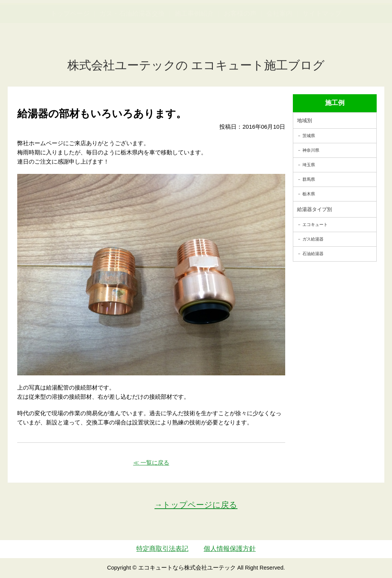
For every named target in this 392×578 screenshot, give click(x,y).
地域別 (305, 120)
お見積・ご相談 (362, 21)
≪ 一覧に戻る (151, 463)
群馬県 (309, 179)
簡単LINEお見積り (312, 21)
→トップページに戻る (196, 505)
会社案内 (279, 51)
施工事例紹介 (194, 51)
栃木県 (309, 194)
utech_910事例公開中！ (141, 27)
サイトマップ (322, 51)
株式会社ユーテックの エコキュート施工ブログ (196, 65)
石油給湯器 (313, 254)
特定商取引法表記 (162, 549)
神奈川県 (311, 150)
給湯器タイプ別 (314, 209)
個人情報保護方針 (230, 549)
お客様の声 (240, 51)
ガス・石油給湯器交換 (132, 51)
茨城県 (309, 136)
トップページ (70, 51)
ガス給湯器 (313, 239)
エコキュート (315, 224)
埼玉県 (309, 165)
